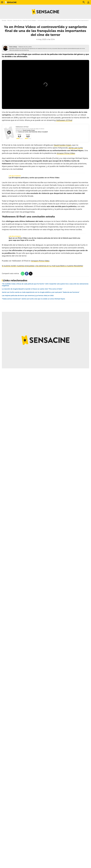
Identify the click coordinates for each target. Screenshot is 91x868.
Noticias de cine (17, 20)
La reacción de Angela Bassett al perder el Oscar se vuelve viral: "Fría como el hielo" (32, 289)
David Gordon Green (63, 145)
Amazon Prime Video (66, 153)
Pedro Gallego (13, 47)
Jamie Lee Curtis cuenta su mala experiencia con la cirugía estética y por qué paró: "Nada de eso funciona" (41, 292)
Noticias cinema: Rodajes (29, 20)
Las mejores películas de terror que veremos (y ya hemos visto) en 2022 (28, 295)
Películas (10, 20)
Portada (4, 20)
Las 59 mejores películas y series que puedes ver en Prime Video (34, 178)
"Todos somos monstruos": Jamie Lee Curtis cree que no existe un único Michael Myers (33, 299)
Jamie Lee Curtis (76, 148)
